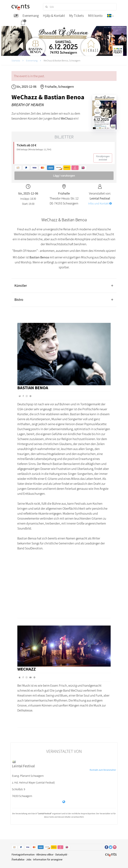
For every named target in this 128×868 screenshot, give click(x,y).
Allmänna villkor (45, 854)
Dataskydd (61, 854)
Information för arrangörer (48, 859)
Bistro (19, 300)
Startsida (16, 61)
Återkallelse (18, 859)
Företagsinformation (23, 854)
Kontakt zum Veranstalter (103, 770)
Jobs (29, 859)
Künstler (21, 286)
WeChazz (27, 669)
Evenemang (32, 61)
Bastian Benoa (33, 388)
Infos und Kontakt (100, 203)
